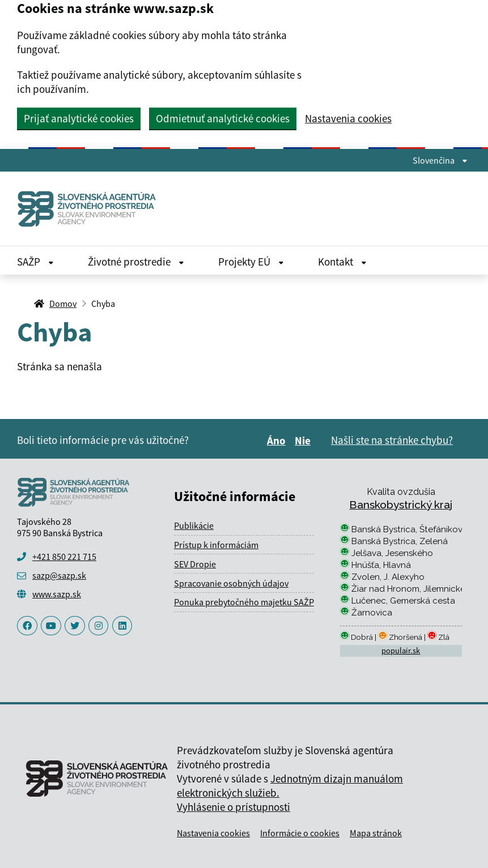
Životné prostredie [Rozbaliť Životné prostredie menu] (136, 262)
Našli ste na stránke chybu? (392, 440)
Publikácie (194, 525)
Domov (63, 303)
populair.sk (401, 651)
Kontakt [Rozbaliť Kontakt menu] (342, 262)
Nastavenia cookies (348, 119)
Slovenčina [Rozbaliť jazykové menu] (440, 160)
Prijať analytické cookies (79, 118)
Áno (278, 441)
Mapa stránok (376, 833)
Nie (304, 441)
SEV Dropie (195, 564)
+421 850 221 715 (64, 557)
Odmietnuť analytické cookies (223, 118)
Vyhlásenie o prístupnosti (234, 807)
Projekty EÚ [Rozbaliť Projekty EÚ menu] (251, 262)
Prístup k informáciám (216, 545)
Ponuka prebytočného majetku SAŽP (244, 602)
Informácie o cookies (300, 833)
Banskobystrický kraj (401, 504)
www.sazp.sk (57, 594)
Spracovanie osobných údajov (231, 583)
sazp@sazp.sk (59, 575)
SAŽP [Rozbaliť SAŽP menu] (35, 262)
